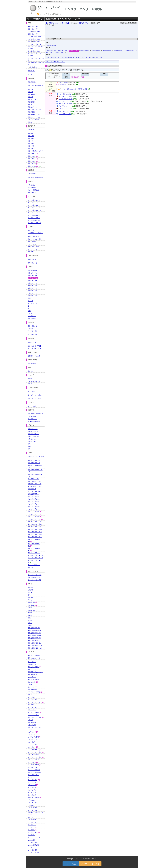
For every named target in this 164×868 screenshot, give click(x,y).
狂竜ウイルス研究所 (34, 381)
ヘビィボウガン (33, 63)
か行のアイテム (63, 51)
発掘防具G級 (32, 174)
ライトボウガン (33, 58)
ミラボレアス (32, 822)
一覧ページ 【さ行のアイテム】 (55, 62)
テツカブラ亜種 (33, 780)
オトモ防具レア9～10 (34, 223)
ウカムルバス (32, 682)
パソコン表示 (71, 864)
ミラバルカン (32, 825)
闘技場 (30, 608)
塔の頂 (30, 620)
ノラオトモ (31, 391)
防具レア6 (31, 146)
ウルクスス (31, 685)
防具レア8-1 (31, 154)
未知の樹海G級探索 (34, 641)
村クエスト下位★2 (34, 499)
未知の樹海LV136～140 (35, 648)
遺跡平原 (31, 588)
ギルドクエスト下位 (34, 460)
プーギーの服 (32, 406)
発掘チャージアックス (35, 115)
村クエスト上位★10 (34, 519)
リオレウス (31, 847)
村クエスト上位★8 (34, 514)
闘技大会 (31, 567)
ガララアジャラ (33, 690)
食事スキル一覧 (33, 263)
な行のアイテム (96, 51)
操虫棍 (30, 51)
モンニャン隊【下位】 (35, 346)
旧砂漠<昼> (31, 603)
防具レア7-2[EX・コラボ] (36, 151)
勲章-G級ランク (33, 429)
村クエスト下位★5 (34, 507)
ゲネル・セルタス (33, 715)
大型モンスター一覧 (34, 656)
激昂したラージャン (34, 837)
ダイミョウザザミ (33, 750)
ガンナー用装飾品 (33, 190)
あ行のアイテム (51, 51)
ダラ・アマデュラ (33, 755)
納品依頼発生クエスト (35, 486)
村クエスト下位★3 (34, 501)
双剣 (29, 34)
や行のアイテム (129, 51)
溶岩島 (30, 615)
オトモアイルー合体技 (35, 395)
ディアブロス (32, 762)
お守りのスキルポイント (35, 233)
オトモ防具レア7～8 (34, 220)
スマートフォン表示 (90, 864)
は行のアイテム (107, 51)
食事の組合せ (32, 259)
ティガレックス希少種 (35, 772)
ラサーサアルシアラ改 (66, 108)
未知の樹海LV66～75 (34, 635)
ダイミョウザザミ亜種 (35, 752)
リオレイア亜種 (33, 842)
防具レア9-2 (31, 161)
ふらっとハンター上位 (35, 577)
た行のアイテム (85, 51)
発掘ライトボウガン (34, 117)
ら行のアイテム (33, 293)
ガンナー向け (32, 244)
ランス (30, 42)
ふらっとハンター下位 (35, 575)
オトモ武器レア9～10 (34, 210)
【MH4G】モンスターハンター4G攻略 (57, 23)
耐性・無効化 (32, 242)
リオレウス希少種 (33, 852)
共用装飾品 (31, 185)
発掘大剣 (31, 89)
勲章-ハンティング (33, 436)
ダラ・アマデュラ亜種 (35, 757)
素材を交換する (33, 326)
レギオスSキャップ (65, 114)
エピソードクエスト (34, 553)
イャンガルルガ (33, 674)
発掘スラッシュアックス (35, 110)
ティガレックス (33, 767)
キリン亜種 (31, 697)
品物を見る (31, 329)
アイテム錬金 (32, 364)
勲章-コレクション (33, 434)
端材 (77, 58)
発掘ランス (31, 105)
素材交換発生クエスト (35, 481)
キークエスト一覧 (33, 479)
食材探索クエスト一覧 (35, 484)
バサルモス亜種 (33, 803)
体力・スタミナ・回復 (35, 239)
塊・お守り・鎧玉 (63, 58)
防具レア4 (31, 141)
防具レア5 (31, 144)
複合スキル (31, 252)
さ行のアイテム (84, 23)
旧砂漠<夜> (31, 605)
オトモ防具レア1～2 (34, 213)
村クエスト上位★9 (34, 517)
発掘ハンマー (32, 100)
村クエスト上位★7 (34, 512)
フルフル (31, 817)
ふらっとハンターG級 (34, 580)
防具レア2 (31, 136)
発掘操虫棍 (31, 112)
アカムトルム (32, 662)
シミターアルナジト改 (66, 99)
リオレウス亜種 (33, 850)
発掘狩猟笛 (31, 102)
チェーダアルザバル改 (66, 96)
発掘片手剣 (31, 94)
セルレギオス (64, 83)
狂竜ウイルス (32, 416)
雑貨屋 (30, 379)
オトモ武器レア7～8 (34, 208)
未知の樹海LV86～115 (35, 643)
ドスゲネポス (32, 788)
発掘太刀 (31, 92)
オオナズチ (31, 687)
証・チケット (90, 58)
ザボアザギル (32, 735)
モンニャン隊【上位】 (35, 348)
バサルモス (31, 800)
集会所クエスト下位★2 (35, 524)
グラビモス (31, 705)
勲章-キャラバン (33, 431)
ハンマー (31, 37)
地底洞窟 (31, 590)
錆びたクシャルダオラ (35, 702)
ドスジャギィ (32, 790)
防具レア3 (31, 139)
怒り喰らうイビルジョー (35, 672)
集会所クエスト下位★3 (35, 527)
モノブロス (31, 830)
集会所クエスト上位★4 (35, 529)
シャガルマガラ (33, 740)
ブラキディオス (33, 810)
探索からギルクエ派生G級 (36, 457)
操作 (37, 27)
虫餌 (48, 58)
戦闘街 (30, 625)
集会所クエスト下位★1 (35, 522)
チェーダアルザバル (65, 94)
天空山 (30, 600)
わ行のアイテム (60, 53)
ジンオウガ (31, 742)
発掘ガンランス (33, 107)
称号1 (30, 444)
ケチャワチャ (32, 710)
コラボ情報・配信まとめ (35, 414)
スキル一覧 (31, 230)
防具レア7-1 (31, 149)
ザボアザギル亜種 (33, 737)
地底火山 (31, 598)
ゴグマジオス (32, 732)
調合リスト (31, 371)
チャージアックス (33, 54)
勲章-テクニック (33, 439)
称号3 (30, 449)
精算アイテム (100, 58)
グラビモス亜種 (33, 707)
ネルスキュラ (32, 795)
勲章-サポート (32, 442)
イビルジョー (32, 669)
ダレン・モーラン (33, 760)
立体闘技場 (31, 610)
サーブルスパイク (64, 101)
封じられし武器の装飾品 (35, 86)
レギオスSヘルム (64, 111)
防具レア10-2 (32, 166)
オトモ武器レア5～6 (34, 205)
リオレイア (31, 840)
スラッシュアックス (34, 47)
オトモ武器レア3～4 (34, 203)
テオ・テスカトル (33, 775)
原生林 (30, 593)
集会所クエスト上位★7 (35, 537)
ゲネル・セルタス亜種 (35, 717)
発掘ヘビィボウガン (34, 120)
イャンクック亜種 (33, 680)
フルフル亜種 (32, 820)
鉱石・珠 (54, 58)
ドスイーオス (32, 782)
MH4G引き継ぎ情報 (34, 421)
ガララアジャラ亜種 (34, 692)
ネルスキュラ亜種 (33, 798)
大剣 (29, 27)
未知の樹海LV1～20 (34, 628)
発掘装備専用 (32, 193)
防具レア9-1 (31, 159)
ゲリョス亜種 (32, 722)
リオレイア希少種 (33, 845)
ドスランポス (32, 793)
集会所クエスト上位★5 (35, 532)
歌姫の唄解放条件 (33, 494)
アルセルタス (32, 664)
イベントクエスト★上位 (35, 558)
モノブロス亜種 (33, 832)
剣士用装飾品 (32, 188)
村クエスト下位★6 (34, 509)
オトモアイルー (33, 419)
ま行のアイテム (118, 51)
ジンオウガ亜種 (33, 745)
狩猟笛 (30, 39)
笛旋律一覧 (31, 71)
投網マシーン (32, 342)
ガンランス (31, 44)
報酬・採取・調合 (33, 247)
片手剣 (30, 32)
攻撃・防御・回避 (33, 237)
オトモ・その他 (33, 249)
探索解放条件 (32, 489)
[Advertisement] (91, 31)
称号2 (30, 447)
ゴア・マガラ (32, 725)
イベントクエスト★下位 (35, 555)
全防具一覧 (31, 130)
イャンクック (32, 677)
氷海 (29, 595)
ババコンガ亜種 (33, 808)
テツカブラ (31, 777)
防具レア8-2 (31, 156)
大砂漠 (30, 613)
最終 (33, 27)
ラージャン (31, 835)
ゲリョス (31, 720)
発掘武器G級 (32, 82)
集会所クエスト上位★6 (35, 534)
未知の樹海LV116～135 (35, 646)
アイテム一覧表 (51, 46)
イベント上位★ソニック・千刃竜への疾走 (74, 89)
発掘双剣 (31, 97)
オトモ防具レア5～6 (34, 218)
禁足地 (30, 623)
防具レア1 (31, 133)
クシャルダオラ (33, 700)
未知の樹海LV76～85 (34, 638)
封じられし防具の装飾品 (35, 177)
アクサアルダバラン (65, 106)
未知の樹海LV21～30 (34, 630)
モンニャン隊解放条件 (35, 491)
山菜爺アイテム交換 (34, 356)
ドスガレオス (32, 785)
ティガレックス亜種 (34, 770)
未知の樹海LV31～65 (34, 633)
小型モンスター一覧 (34, 658)
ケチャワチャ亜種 (33, 712)
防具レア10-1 (32, 164)
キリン (30, 695)
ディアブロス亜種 (33, 765)
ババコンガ (31, 805)
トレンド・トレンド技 (35, 399)
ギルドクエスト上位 (34, 463)
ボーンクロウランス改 (66, 104)
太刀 (29, 29)
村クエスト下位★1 (34, 496)
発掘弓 (30, 122)
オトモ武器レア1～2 (34, 200)
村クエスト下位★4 (34, 504)
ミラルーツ (31, 827)
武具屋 (30, 384)
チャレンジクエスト (34, 565)
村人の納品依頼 (33, 335)
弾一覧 (30, 74)
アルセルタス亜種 (33, 667)
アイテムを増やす (33, 331)
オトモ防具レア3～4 (34, 215)
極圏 (29, 618)
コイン (82, 58)
